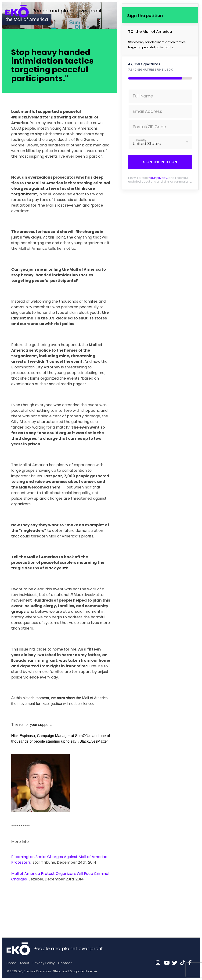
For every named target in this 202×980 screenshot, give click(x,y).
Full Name (143, 96)
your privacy (158, 178)
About (25, 963)
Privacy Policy (44, 963)
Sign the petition (160, 162)
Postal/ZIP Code (149, 127)
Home (11, 963)
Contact (65, 963)
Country (141, 140)
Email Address (148, 111)
